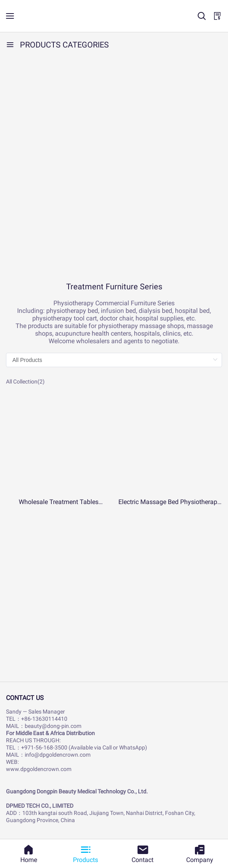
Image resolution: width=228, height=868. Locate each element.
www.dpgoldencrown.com (39, 769)
